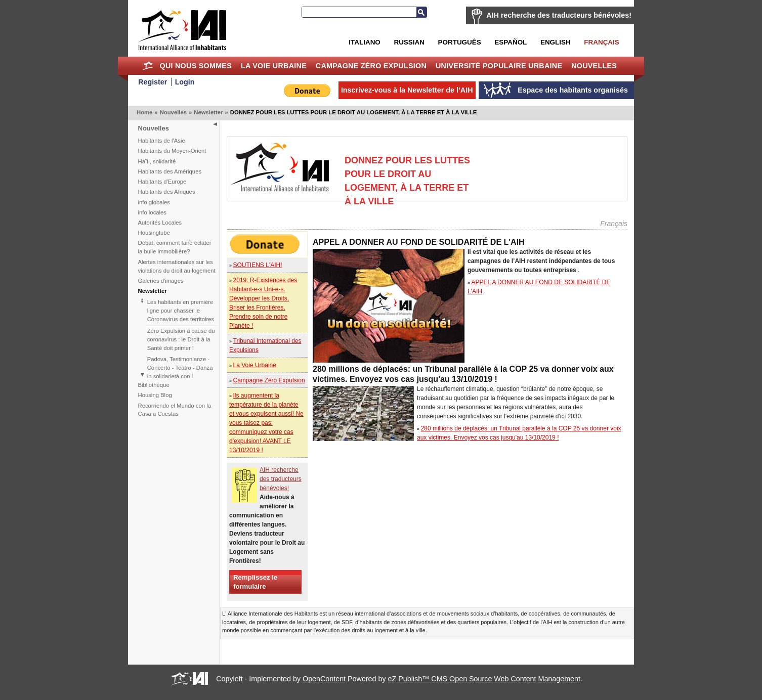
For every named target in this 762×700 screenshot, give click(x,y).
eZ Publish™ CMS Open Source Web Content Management (484, 679)
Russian (409, 42)
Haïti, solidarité (157, 161)
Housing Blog (155, 395)
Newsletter (208, 112)
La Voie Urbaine (274, 66)
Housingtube (154, 233)
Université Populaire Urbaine (499, 66)
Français (601, 42)
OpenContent (324, 679)
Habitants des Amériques (170, 171)
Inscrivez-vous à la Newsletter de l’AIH (407, 90)
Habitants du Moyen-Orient (172, 151)
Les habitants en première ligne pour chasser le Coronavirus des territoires (181, 311)
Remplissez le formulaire (255, 582)
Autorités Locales (160, 223)
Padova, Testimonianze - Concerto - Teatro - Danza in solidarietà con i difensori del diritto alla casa (180, 376)
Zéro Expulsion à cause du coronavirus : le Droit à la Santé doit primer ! (181, 339)
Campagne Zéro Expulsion (371, 66)
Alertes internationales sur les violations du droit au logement (177, 266)
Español (511, 42)
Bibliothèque (154, 385)
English (556, 42)
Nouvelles (594, 66)
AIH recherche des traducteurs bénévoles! (559, 15)
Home (148, 66)
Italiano (364, 42)
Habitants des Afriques (167, 192)
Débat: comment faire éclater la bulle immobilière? (175, 247)
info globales (154, 202)
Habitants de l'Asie (162, 141)
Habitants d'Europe (162, 182)
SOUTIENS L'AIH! (258, 265)
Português (460, 42)
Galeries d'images (161, 281)
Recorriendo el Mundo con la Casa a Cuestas (175, 410)
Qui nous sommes (196, 66)
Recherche (421, 12)
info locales (153, 212)
